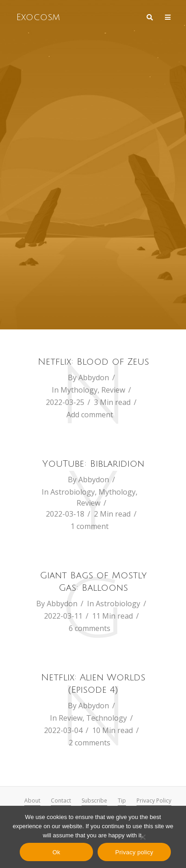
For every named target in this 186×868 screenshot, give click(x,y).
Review (113, 390)
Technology (107, 718)
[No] (142, 837)
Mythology (79, 390)
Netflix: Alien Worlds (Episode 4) (93, 684)
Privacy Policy (154, 801)
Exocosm (38, 17)
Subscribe (94, 801)
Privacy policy (134, 852)
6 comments (90, 628)
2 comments (90, 743)
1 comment (90, 526)
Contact (61, 801)
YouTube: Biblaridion (93, 464)
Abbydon (94, 377)
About (32, 801)
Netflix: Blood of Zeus (93, 362)
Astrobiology (73, 492)
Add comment (90, 415)
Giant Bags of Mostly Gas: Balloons (93, 582)
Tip (122, 801)
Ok (56, 852)
